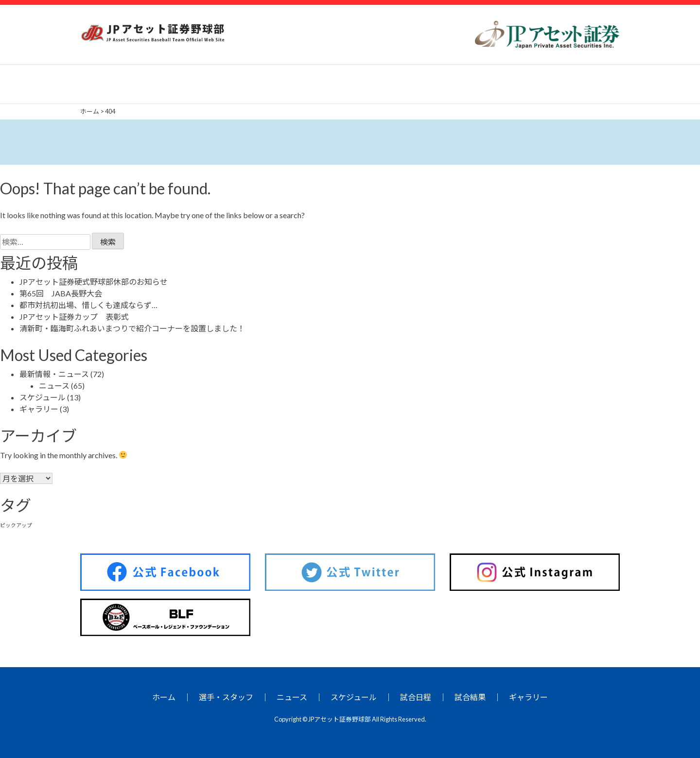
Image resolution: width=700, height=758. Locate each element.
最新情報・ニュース (54, 374)
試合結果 (470, 697)
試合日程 (416, 697)
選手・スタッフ (226, 697)
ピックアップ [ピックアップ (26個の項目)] (16, 525)
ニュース (54, 386)
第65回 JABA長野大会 (61, 293)
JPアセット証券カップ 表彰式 (74, 317)
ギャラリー (39, 409)
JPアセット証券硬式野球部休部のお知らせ (94, 282)
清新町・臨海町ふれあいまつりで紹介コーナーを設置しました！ (132, 328)
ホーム (164, 697)
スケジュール (43, 397)
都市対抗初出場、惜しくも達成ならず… (88, 305)
